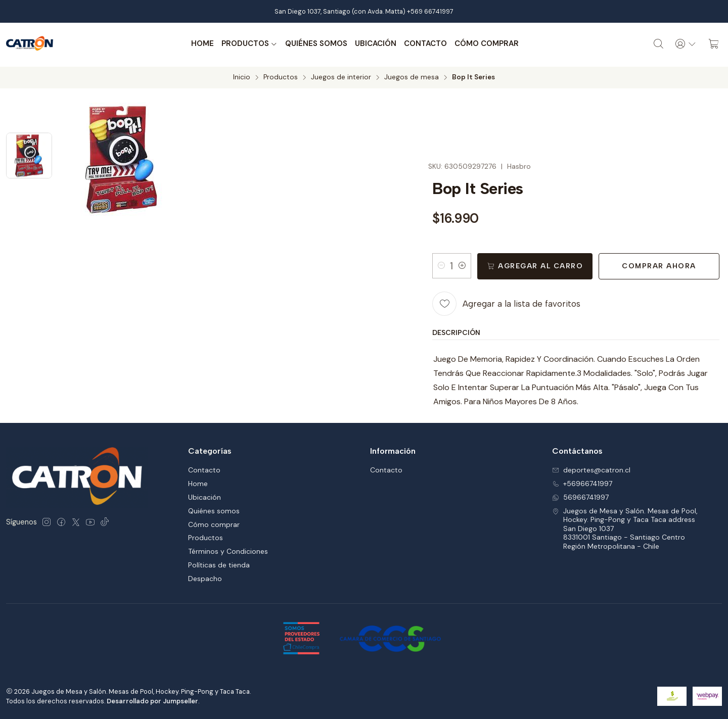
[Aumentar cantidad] (462, 264)
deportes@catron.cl (591, 468)
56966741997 (580, 495)
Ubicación (375, 44)
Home (202, 44)
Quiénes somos (316, 44)
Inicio (242, 76)
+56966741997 (582, 482)
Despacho (205, 577)
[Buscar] (658, 44)
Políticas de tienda (219, 563)
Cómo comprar (486, 44)
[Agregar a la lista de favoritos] (506, 302)
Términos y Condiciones (228, 550)
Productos (249, 44)
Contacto (425, 44)
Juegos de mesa (412, 76)
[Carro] (714, 44)
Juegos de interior (341, 76)
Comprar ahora (659, 265)
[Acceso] (686, 44)
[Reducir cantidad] (441, 264)
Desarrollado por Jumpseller (152, 699)
